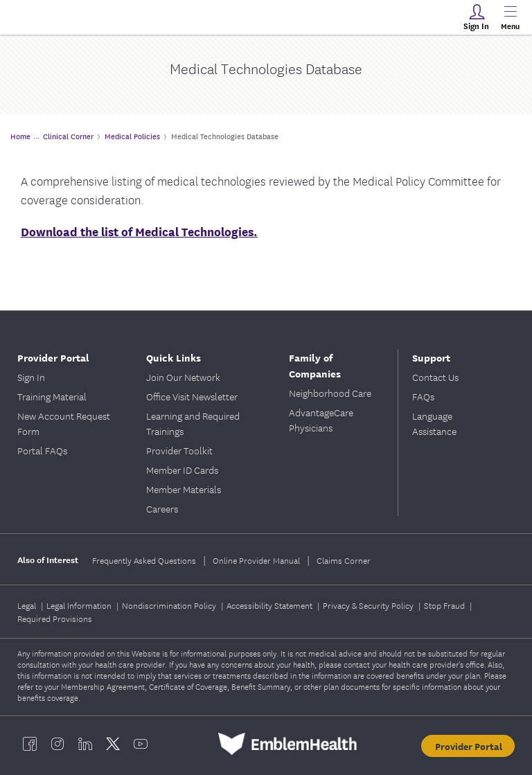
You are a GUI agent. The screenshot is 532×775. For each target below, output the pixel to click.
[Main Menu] (510, 17)
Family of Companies (315, 365)
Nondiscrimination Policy (170, 605)
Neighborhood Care (330, 393)
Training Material (52, 396)
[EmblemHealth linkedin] (85, 744)
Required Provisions (55, 618)
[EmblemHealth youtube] (141, 744)
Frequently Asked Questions (144, 560)
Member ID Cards (182, 470)
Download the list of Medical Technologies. (139, 231)
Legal (28, 605)
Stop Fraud (445, 605)
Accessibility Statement (271, 605)
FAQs (423, 396)
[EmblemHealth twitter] (113, 744)
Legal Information (80, 605)
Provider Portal (53, 357)
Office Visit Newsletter (192, 396)
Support (431, 357)
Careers (162, 508)
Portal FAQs (42, 450)
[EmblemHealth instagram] (57, 744)
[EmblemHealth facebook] (30, 744)
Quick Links (174, 357)
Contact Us (435, 377)
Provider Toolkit (179, 450)
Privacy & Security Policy (369, 605)
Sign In (31, 377)
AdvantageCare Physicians (321, 420)
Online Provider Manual (256, 560)
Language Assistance (434, 423)
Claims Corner (344, 560)
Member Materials (184, 489)
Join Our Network (183, 377)
